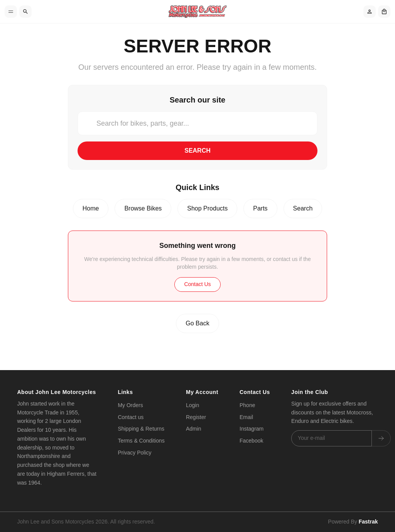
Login (192, 405)
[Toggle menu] (11, 12)
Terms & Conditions (141, 441)
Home (91, 208)
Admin (194, 429)
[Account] (370, 12)
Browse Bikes (143, 208)
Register (196, 417)
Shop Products (207, 208)
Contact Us (197, 284)
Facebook (251, 441)
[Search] (25, 12)
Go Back (197, 323)
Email (246, 417)
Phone (247, 405)
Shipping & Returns (141, 429)
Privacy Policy (134, 453)
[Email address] (332, 438)
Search (197, 151)
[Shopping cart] (384, 12)
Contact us (131, 417)
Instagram (252, 429)
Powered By (353, 522)
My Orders (130, 405)
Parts (260, 208)
